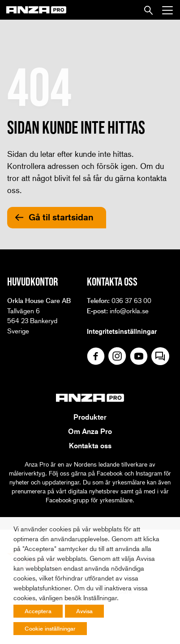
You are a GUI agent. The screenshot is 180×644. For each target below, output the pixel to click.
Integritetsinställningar (122, 331)
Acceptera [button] (38, 611)
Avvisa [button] (84, 611)
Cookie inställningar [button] (50, 628)
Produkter (90, 417)
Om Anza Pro (90, 431)
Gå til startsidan (61, 217)
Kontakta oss (90, 446)
